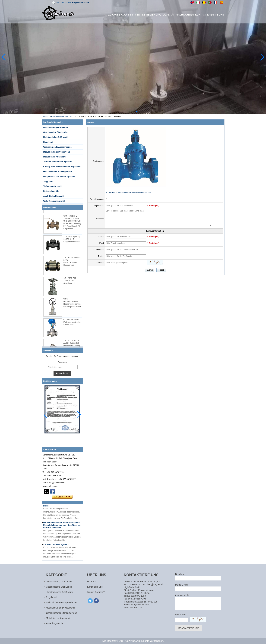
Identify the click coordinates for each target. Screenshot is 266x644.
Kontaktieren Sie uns (209, 14)
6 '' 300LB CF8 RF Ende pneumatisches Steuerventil (72, 324)
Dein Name (181, 574)
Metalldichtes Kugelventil (55, 157)
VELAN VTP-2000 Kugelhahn (56, 546)
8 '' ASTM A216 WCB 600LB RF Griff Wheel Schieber (128, 193)
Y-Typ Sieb (48, 181)
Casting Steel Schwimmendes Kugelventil (62, 167)
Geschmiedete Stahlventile (55, 132)
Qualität (169, 14)
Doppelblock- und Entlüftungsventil (59, 176)
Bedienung (154, 14)
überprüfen (181, 615)
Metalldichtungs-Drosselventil (57, 152)
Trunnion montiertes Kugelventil (58, 162)
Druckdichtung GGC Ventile (56, 127)
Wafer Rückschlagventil (54, 201)
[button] (129, 112)
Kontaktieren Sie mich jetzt (62, 497)
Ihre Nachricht (182, 595)
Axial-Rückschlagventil (54, 196)
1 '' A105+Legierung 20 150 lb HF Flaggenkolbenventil (72, 241)
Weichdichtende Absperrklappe (58, 147)
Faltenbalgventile (51, 191)
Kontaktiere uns (95, 587)
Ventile (140, 14)
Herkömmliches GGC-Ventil (63, 117)
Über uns (92, 582)
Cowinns (127, 14)
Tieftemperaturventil (52, 186)
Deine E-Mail (182, 585)
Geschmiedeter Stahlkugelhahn (58, 172)
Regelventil (48, 142)
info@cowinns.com (81, 3)
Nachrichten (185, 14)
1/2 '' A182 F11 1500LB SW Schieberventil (70, 282)
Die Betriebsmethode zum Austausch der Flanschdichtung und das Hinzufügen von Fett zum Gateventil (62, 527)
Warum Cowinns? (96, 592)
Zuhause (114, 14)
